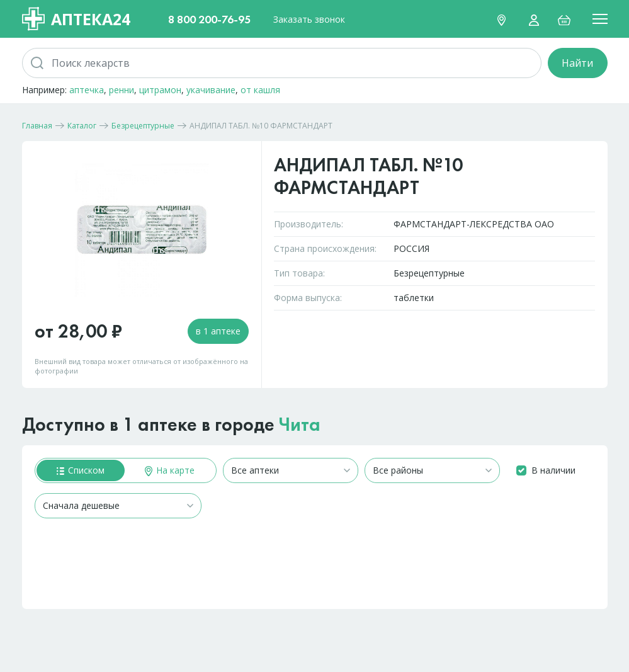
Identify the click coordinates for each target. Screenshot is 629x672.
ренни (122, 90)
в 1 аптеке (218, 331)
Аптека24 (76, 19)
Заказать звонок (309, 19)
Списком (81, 470)
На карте (170, 470)
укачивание (211, 90)
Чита (300, 424)
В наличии (553, 470)
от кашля (260, 90)
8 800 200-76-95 (209, 19)
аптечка (87, 90)
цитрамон (160, 90)
